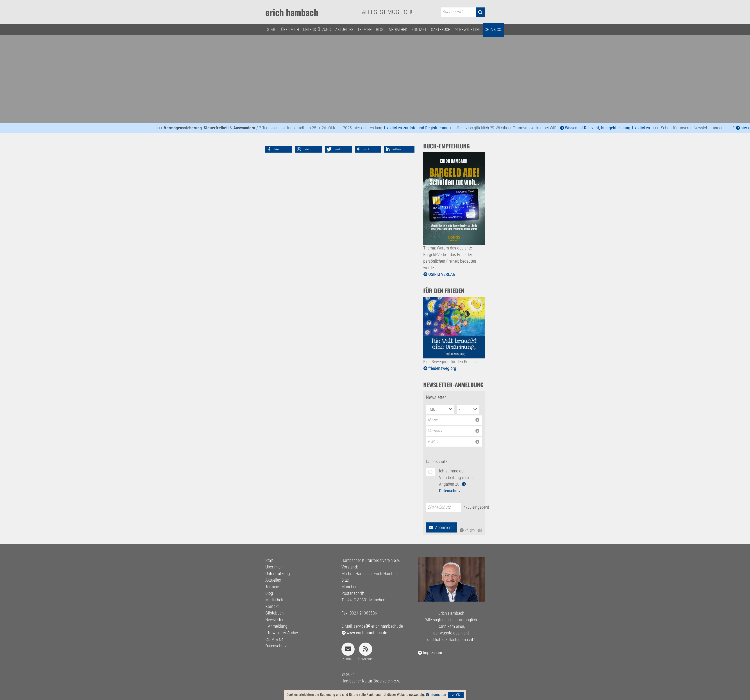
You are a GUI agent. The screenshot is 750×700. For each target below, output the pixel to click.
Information (438, 695)
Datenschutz (437, 461)
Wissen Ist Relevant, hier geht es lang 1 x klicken (610, 128)
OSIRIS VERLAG (442, 274)
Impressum (432, 653)
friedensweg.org (442, 368)
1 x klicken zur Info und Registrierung (419, 128)
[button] (279, 149)
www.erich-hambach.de (367, 633)
